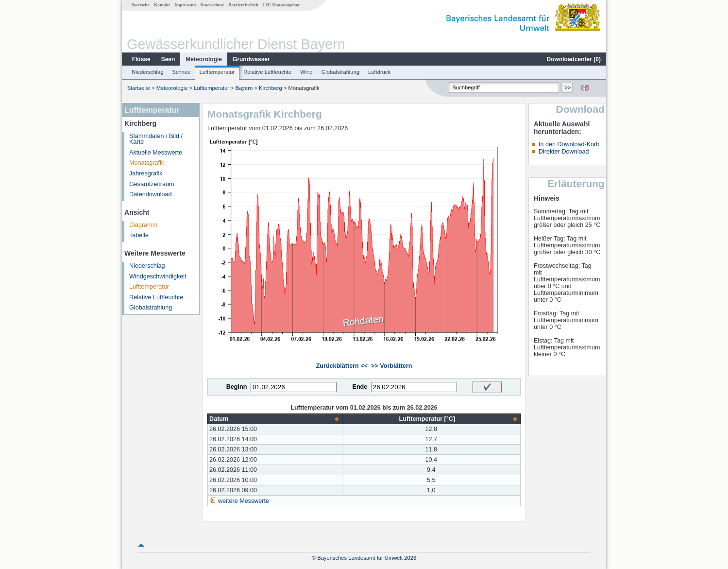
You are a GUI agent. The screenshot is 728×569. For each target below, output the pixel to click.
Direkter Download (564, 152)
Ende (360, 387)
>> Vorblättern (391, 366)
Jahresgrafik (146, 173)
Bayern (244, 88)
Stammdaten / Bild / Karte (156, 139)
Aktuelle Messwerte (156, 153)
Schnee (182, 72)
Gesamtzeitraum (152, 184)
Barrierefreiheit (243, 5)
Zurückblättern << (342, 366)
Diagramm (143, 225)
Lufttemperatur (217, 72)
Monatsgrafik (147, 163)
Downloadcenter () (574, 59)
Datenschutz (212, 5)
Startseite (141, 5)
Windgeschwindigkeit (158, 276)
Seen (168, 59)
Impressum (185, 5)
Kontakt (162, 5)
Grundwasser (251, 59)
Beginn (237, 387)
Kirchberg (271, 88)
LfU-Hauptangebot (281, 5)
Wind (306, 72)
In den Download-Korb (569, 144)
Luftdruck (379, 72)
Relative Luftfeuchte (267, 72)
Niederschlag (147, 72)
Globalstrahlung (340, 72)
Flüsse (141, 59)
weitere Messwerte (244, 501)
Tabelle (139, 235)
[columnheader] (275, 419)
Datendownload (151, 194)
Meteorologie (204, 59)
